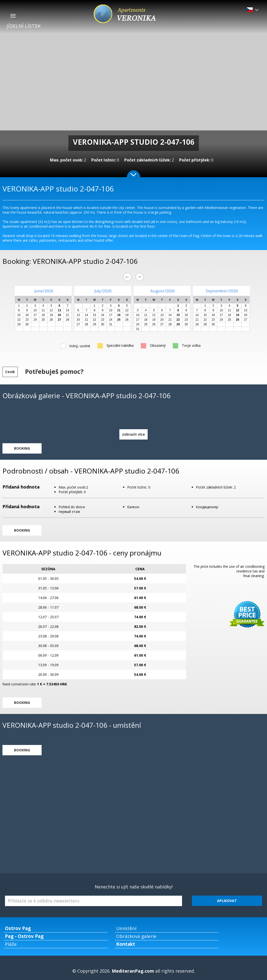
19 (51, 315)
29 (19, 324)
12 (51, 310)
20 (78, 320)
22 (19, 320)
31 (111, 324)
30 (27, 324)
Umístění (126, 928)
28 (68, 320)
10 (35, 310)
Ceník (10, 372)
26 (51, 320)
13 (78, 315)
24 (35, 320)
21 (68, 315)
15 (19, 315)
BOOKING (22, 448)
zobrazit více (133, 434)
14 (68, 310)
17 (35, 315)
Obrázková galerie (136, 936)
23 (27, 320)
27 (78, 324)
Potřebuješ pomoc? (54, 371)
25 (43, 320)
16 (27, 315)
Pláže (11, 944)
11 (43, 310)
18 (43, 315)
